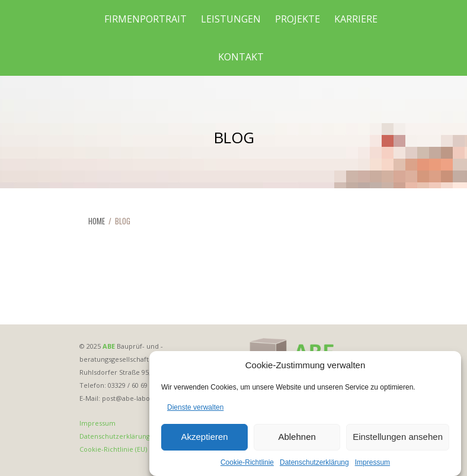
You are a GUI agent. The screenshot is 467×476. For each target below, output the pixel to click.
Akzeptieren (204, 440)
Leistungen (231, 19)
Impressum (372, 465)
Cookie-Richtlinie (247, 465)
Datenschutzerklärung (314, 465)
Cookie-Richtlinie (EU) (113, 449)
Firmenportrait (145, 19)
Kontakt (241, 57)
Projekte (298, 19)
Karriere (356, 19)
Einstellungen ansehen (398, 440)
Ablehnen (297, 440)
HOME (97, 221)
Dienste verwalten (195, 410)
